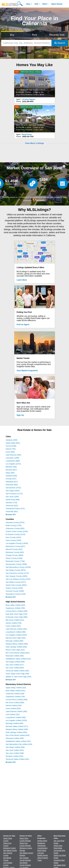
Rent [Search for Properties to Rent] (35, 35)
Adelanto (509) (11, 440)
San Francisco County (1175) (17, 573)
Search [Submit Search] (60, 43)
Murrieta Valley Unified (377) (17, 726)
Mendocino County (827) (15, 546)
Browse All (11, 514)
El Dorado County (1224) (16, 534)
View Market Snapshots (27, 371)
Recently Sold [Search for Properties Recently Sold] (57, 35)
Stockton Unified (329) (14, 756)
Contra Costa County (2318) (17, 531)
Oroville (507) (11, 479)
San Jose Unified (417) (15, 665)
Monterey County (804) (15, 552)
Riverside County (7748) (15, 561)
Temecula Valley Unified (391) (17, 671)
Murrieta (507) (11, 470)
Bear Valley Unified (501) (16, 605)
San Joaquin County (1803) (16, 576)
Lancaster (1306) (12, 458)
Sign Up (20, 415)
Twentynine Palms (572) (15, 509)
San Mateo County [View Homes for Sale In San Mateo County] (10, 851)
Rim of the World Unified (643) (18, 653)
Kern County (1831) (13, 537)
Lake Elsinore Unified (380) (16, 711)
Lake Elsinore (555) (13, 455)
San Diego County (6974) (16, 570)
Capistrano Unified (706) (15, 608)
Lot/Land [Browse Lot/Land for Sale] (41, 853)
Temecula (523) (12, 506)
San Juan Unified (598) (15, 753)
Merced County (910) (14, 549)
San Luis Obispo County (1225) (18, 579)
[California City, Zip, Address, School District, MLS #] (26, 43)
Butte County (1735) (14, 525)
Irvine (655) (10, 452)
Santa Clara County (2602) (16, 585)
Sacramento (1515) (13, 488)
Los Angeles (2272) (13, 464)
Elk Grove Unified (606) (15, 703)
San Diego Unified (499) (15, 662)
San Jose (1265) (12, 497)
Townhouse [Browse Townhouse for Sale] (42, 846)
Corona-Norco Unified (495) (17, 611)
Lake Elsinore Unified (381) (16, 629)
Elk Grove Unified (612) (15, 620)
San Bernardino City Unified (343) (19, 744)
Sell (36, 4)
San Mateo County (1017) (16, 582)
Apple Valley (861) (13, 443)
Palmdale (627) (12, 482)
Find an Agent (23, 324)
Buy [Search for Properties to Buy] (12, 35)
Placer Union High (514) (15, 650)
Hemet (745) (11, 449)
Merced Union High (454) (16, 638)
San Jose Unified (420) (15, 750)
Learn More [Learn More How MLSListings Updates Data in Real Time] (22, 280)
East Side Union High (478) (16, 614)
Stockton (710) (11, 503)
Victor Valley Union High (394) (17, 674)
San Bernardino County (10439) (18, 567)
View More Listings (34, 143)
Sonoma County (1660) (15, 591)
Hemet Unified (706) (14, 623)
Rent (45, 4)
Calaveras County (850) (15, 528)
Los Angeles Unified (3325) (16, 635)
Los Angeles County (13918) (17, 543)
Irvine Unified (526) (13, 626)
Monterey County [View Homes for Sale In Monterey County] (9, 848)
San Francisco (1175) (14, 494)
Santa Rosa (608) (13, 500)
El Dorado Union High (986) (17, 617)
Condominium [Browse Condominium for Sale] (42, 848)
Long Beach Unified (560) (16, 632)
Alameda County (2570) (15, 522)
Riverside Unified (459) (15, 656)
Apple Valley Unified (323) (16, 688)
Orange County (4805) (14, 555)
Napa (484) (10, 473)
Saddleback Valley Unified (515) (18, 659)
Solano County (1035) (14, 588)
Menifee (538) (11, 467)
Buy (28, 4)
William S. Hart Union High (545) (19, 677)
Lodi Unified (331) (13, 714)
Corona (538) (11, 446)
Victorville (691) (12, 511)
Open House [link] (57, 4)
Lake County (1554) (13, 540)
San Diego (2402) (13, 491)
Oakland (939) (11, 476)
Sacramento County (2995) (16, 564)
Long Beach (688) (13, 461)
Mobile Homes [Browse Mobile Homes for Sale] (43, 855)
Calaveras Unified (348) (15, 694)
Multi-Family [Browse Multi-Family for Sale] (42, 851)
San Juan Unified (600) (15, 668)
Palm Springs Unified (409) (16, 647)
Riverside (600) (12, 485)
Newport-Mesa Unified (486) (17, 644)
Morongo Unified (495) (14, 641)
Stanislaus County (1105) (16, 594)
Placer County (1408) (14, 558)
